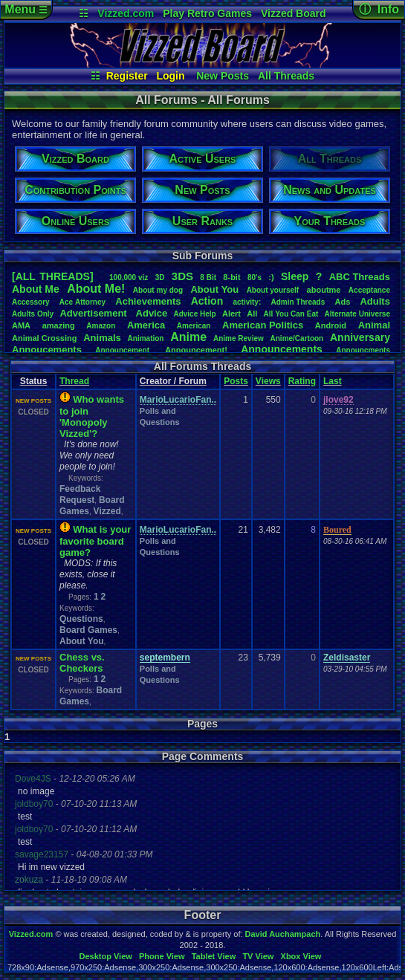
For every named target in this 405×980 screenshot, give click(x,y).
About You (82, 641)
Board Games (88, 630)
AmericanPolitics (263, 325)
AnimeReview (239, 338)
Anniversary (360, 337)
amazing (59, 325)
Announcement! (196, 350)
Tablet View (214, 956)
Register (127, 76)
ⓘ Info (379, 9)
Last (333, 381)
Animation (146, 338)
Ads (342, 302)
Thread (74, 381)
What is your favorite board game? (95, 541)
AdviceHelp (194, 314)
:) (271, 277)
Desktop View (105, 956)
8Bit (208, 278)
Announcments (363, 350)
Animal (374, 325)
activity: (247, 302)
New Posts (223, 76)
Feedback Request (80, 494)
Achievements (148, 301)
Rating (302, 381)
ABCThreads (360, 277)
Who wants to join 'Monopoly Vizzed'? (92, 416)
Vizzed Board (294, 13)
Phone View (162, 956)
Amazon (101, 326)
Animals (102, 338)
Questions (81, 619)
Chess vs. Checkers (82, 663)
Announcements (282, 349)
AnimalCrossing (44, 338)
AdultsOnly (33, 314)
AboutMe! (96, 289)
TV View (258, 956)
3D (160, 278)
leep (295, 276)
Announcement (123, 350)
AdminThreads (298, 302)
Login (170, 76)
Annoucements (47, 350)
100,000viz (129, 278)
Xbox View (301, 956)
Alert (231, 314)
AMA (21, 325)
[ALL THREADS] (53, 276)
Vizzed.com (126, 13)
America (146, 325)
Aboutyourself (273, 290)
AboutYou (214, 289)
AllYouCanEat (291, 314)
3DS (182, 276)
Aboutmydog (158, 290)
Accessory (31, 302)
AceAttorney (82, 302)
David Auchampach (283, 934)
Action (207, 301)
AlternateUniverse (357, 314)
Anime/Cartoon (297, 338)
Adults (375, 301)
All (252, 314)
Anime (188, 337)
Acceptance (369, 290)
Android (331, 325)
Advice (152, 313)
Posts (236, 381)
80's (255, 278)
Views (268, 381)
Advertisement (94, 313)
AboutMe (36, 289)
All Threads (286, 76)
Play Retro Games (207, 13)
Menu (26, 9)
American (194, 326)
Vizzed (107, 511)
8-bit (231, 277)
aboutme (324, 290)
